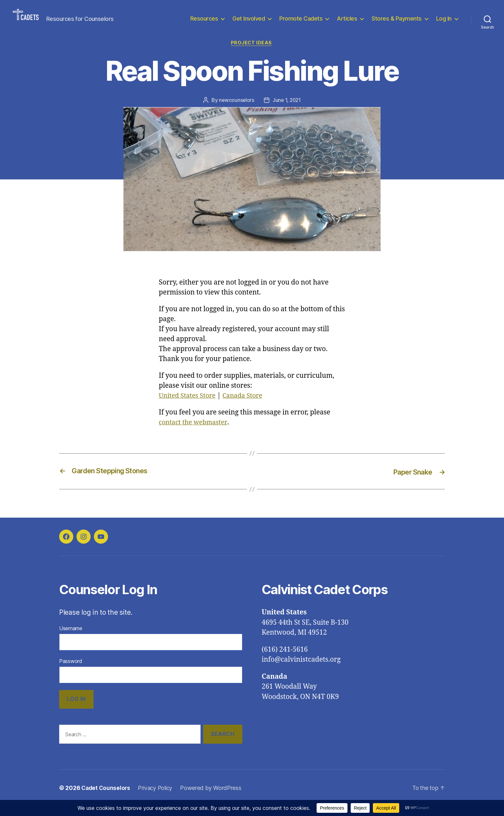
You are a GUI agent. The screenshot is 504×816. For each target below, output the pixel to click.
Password (71, 671)
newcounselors (236, 110)
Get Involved (249, 23)
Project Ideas (252, 53)
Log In (444, 23)
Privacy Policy (158, 798)
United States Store (189, 406)
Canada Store (247, 406)
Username (71, 638)
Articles (347, 23)
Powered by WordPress (215, 798)
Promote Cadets (301, 23)
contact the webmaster (195, 433)
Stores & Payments (397, 23)
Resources (204, 23)
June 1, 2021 (287, 110)
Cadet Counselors (107, 798)
